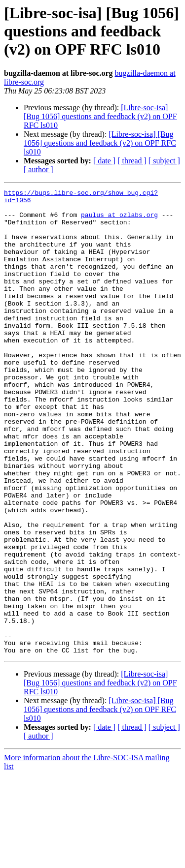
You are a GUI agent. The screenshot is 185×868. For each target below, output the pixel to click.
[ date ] (104, 161)
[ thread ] (132, 161)
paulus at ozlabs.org (119, 220)
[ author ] (38, 170)
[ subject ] (164, 161)
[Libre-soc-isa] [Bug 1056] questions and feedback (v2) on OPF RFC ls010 (100, 116)
